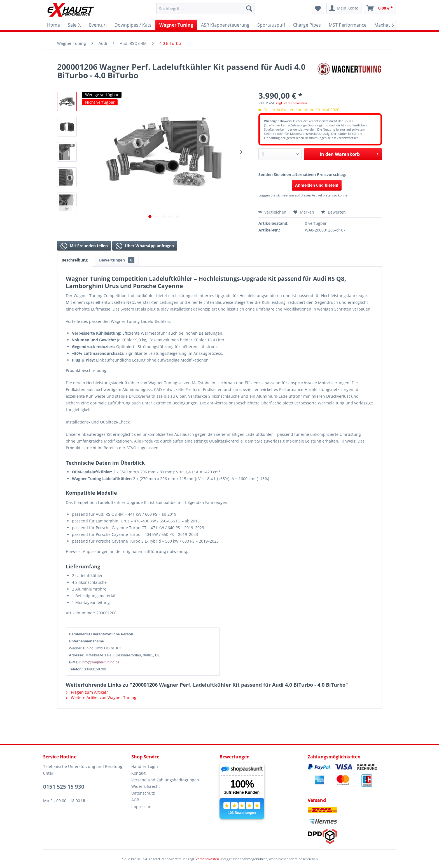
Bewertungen (117, 260)
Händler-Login (145, 766)
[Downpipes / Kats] (133, 25)
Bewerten (333, 212)
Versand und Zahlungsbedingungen (165, 780)
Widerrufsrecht (146, 786)
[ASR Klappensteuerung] (225, 25)
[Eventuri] (98, 25)
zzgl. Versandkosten (291, 103)
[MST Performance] (348, 25)
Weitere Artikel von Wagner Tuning (101, 697)
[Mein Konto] (344, 8)
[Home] (53, 25)
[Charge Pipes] (307, 25)
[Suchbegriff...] (206, 8)
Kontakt (138, 773)
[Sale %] (74, 25)
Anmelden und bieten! (317, 185)
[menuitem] (206, 8)
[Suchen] (249, 8)
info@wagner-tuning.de (101, 662)
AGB (135, 800)
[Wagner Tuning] (176, 25)
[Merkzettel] (318, 8)
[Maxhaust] (385, 25)
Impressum (142, 806)
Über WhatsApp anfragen (145, 246)
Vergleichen (272, 212)
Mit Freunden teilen (84, 246)
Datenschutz (143, 793)
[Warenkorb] (380, 8)
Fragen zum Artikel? (87, 692)
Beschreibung (75, 260)
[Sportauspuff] (271, 25)
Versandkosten (207, 859)
